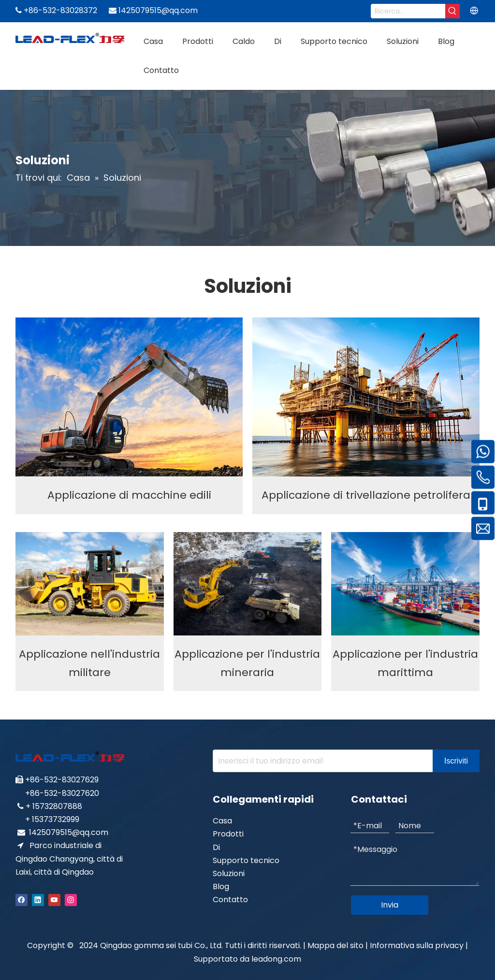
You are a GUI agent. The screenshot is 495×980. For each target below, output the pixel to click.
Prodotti (228, 834)
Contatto (230, 900)
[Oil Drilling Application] (366, 397)
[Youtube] (54, 900)
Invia (390, 905)
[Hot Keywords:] (452, 11)
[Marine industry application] (405, 584)
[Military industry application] (90, 584)
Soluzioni (229, 873)
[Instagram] (71, 900)
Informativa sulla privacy (418, 945)
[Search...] (408, 11)
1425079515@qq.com (69, 832)
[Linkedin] (38, 900)
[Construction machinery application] (129, 397)
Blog (221, 886)
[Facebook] (22, 900)
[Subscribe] (456, 761)
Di (216, 847)
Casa (222, 821)
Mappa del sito (335, 945)
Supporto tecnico (246, 860)
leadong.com (276, 959)
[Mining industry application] (248, 584)
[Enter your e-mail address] (321, 761)
